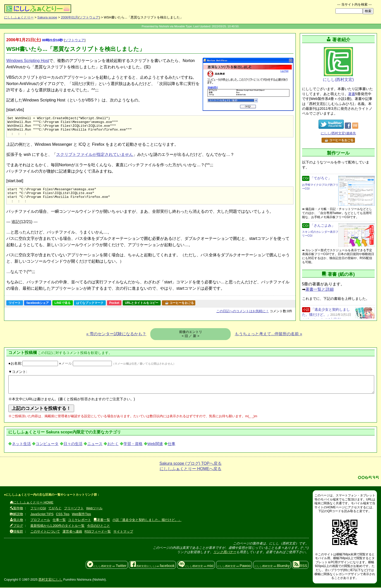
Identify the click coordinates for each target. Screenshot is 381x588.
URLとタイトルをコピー (142, 309)
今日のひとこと (99, 526)
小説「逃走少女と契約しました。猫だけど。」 (147, 520)
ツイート (15, 309)
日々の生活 (73, 444)
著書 (352, 94)
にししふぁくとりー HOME (32, 503)
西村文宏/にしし (50, 580)
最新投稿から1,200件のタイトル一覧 (57, 526)
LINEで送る (63, 309)
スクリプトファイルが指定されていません (95, 158)
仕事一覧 (59, 520)
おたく (113, 444)
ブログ (16, 526)
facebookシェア (38, 309)
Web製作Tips (81, 514)
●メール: (85, 364)
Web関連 (155, 444)
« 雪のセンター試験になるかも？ (116, 334)
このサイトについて (45, 532)
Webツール (94, 509)
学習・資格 (133, 444)
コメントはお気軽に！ (243, 317)
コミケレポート (80, 520)
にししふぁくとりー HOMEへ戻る (190, 469)
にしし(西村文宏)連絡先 (338, 133)
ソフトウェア (89, 17)
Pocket (114, 309)
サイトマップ (123, 532)
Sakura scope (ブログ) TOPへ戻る (190, 464)
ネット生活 (21, 444)
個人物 (16, 520)
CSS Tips (63, 514)
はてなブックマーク (90, 309)
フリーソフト (74, 509)
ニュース (95, 444)
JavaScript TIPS (42, 514)
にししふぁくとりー (19, 17)
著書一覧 (102, 520)
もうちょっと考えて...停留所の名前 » (269, 334)
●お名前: (33, 364)
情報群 (16, 532)
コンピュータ (47, 444)
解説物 (16, 514)
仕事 (172, 444)
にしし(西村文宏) (338, 64)
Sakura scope (47, 17)
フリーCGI (38, 509)
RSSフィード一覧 (98, 532)
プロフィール (40, 520)
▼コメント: (18, 372)
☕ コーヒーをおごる (179, 309)
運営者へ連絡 (72, 532)
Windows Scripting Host (28, 61)
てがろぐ (55, 509)
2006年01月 (69, 17)
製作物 (16, 509)
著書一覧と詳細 (320, 289)
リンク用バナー (225, 552)
